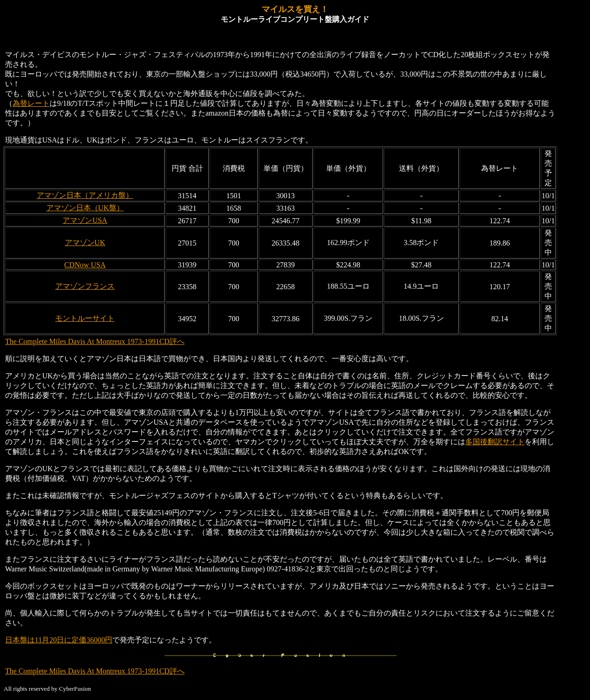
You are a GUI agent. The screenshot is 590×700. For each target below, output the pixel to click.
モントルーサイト (85, 318)
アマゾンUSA (85, 220)
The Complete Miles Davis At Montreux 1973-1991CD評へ (95, 341)
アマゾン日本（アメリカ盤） (85, 195)
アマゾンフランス (85, 286)
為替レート (31, 103)
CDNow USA (85, 265)
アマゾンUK (85, 243)
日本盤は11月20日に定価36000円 (59, 640)
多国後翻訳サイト (495, 442)
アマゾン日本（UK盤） (85, 208)
